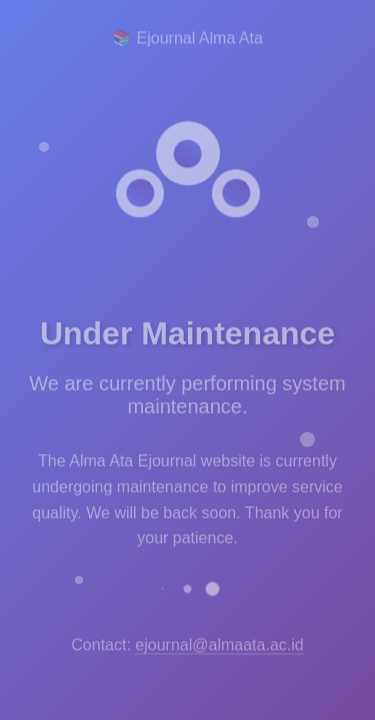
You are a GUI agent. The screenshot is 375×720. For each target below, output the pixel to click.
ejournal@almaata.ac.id (219, 642)
